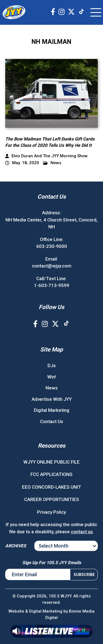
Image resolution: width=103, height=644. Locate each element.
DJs (52, 366)
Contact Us (52, 421)
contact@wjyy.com (52, 266)
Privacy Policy (51, 512)
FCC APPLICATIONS (51, 474)
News (52, 163)
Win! (52, 377)
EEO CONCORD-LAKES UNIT (52, 487)
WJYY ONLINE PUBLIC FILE (51, 462)
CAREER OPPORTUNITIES (52, 499)
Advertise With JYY (52, 399)
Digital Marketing (51, 410)
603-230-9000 (52, 246)
